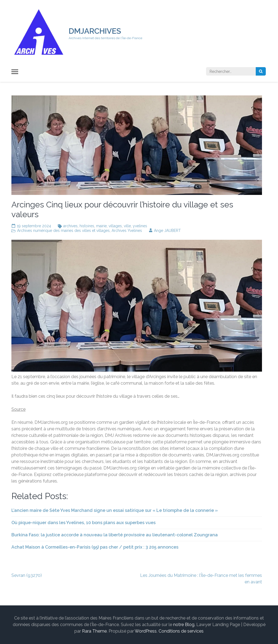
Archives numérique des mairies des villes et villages (63, 231)
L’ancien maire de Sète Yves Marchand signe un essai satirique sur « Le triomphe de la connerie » (115, 510)
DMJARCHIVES (95, 31)
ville (127, 226)
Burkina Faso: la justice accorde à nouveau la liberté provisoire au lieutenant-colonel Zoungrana (115, 535)
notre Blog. (184, 625)
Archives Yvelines (127, 231)
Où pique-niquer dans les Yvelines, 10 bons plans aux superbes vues (83, 523)
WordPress (146, 631)
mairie (101, 226)
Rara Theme (94, 631)
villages (115, 226)
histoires (87, 226)
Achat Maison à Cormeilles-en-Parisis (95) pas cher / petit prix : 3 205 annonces (95, 547)
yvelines (140, 226)
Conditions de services (181, 631)
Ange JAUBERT (167, 231)
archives (70, 226)
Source (18, 409)
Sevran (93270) (27, 575)
